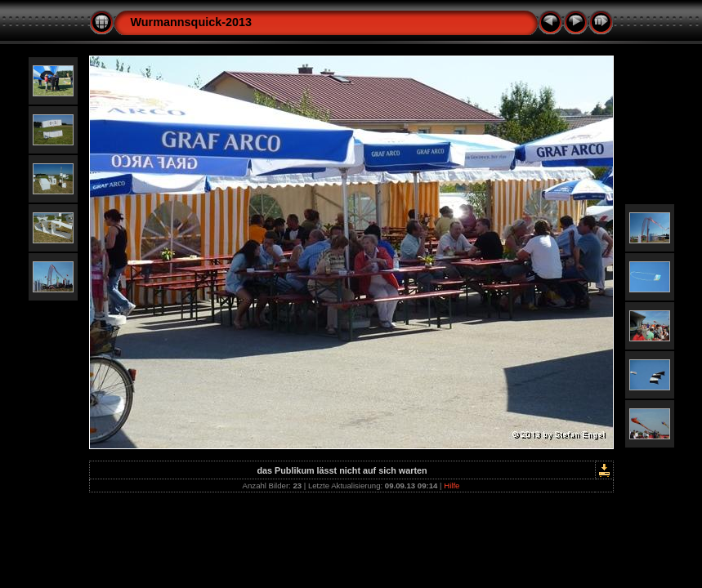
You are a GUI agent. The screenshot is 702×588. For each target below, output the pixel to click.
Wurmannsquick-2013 (192, 22)
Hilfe (452, 486)
